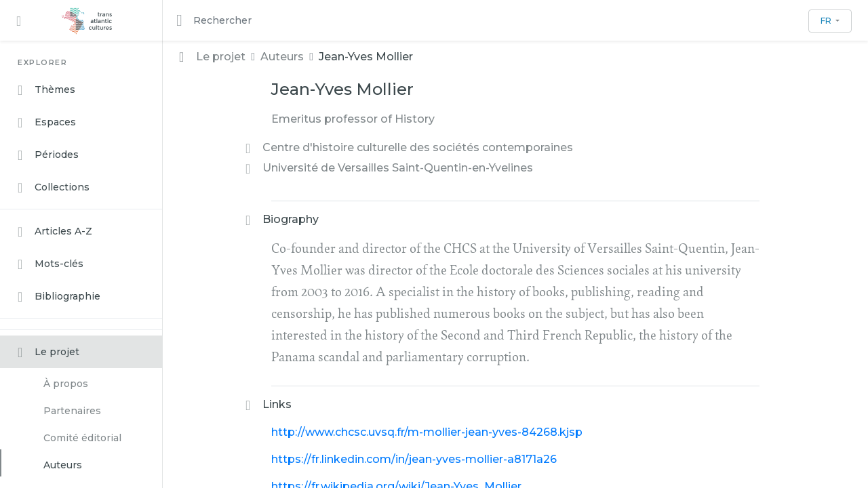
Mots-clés (51, 264)
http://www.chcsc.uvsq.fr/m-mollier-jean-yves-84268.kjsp (427, 432)
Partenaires (72, 411)
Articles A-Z (55, 232)
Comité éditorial (82, 438)
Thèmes (46, 90)
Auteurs (63, 465)
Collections (54, 188)
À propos (66, 384)
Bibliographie (59, 297)
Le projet (48, 352)
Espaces (47, 123)
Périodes (48, 155)
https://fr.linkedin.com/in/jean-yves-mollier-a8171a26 (414, 459)
